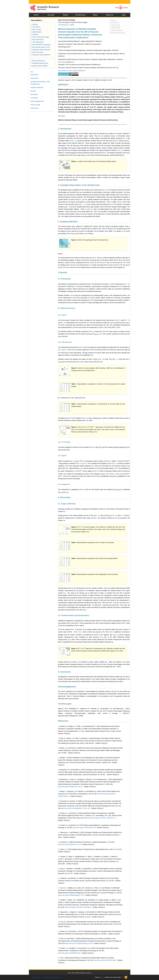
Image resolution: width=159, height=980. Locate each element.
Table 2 (81, 347)
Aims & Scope (36, 29)
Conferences (80, 15)
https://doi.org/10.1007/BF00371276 (84, 828)
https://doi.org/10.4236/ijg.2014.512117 (70, 787)
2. (59, 738)
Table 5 (82, 489)
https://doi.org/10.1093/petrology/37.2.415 (71, 895)
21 (64, 593)
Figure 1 (73, 141)
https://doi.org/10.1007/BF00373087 (105, 960)
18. (59, 900)
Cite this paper (65, 704)
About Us (110, 15)
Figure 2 (104, 190)
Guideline (35, 34)
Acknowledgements (67, 687)
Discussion (34, 94)
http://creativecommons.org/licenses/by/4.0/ (72, 71)
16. (59, 878)
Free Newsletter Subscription (41, 45)
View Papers (36, 27)
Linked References (116, 30)
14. (59, 857)
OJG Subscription (37, 42)
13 (92, 355)
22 (84, 610)
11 (100, 334)
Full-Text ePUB (115, 28)
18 (99, 468)
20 (64, 511)
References (63, 721)
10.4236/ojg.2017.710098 (66, 25)
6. (59, 779)
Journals (51, 15)
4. (59, 758)
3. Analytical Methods (68, 222)
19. (59, 912)
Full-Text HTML (115, 25)
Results (33, 91)
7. (59, 791)
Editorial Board (36, 32)
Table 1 (118, 320)
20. (59, 922)
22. (59, 939)
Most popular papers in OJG (40, 47)
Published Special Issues (39, 63)
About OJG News (37, 52)
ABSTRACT (63, 85)
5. (59, 770)
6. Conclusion (64, 672)
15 (92, 466)
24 (59, 626)
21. (59, 931)
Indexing (34, 24)
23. (59, 948)
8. (59, 801)
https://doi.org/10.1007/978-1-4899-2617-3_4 (102, 818)
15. (59, 869)
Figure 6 (116, 635)
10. (59, 825)
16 (67, 468)
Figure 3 (64, 350)
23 (129, 621)
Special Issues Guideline (39, 66)
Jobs (124, 15)
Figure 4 (85, 418)
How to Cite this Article (117, 33)
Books (66, 15)
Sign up (98, 977)
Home (36, 15)
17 (81, 468)
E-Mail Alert (36, 977)
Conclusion (34, 98)
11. (59, 832)
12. (59, 842)
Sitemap (82, 973)
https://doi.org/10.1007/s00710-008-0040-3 (78, 907)
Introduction (34, 78)
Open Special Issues (38, 61)
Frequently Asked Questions (40, 55)
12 (59, 350)
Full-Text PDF (114, 23)
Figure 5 (96, 471)
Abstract (113, 20)
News (95, 15)
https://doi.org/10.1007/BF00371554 (69, 953)
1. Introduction (65, 129)
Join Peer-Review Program (52, 977)
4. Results (63, 272)
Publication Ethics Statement (41, 50)
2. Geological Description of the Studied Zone (79, 185)
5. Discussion (64, 497)
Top (32, 72)
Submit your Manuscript (113, 977)
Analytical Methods (37, 87)
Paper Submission (37, 40)
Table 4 (78, 463)
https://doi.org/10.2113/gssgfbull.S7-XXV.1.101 (75, 808)
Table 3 (92, 447)
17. (59, 888)
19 (116, 468)
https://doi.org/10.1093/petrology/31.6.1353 (79, 943)
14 (87, 420)
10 (73, 327)
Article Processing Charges (40, 37)
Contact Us (88, 973)
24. (59, 958)
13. (59, 849)
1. (59, 726)
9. (59, 813)
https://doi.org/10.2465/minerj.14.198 (70, 844)
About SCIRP (75, 973)
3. (59, 748)
